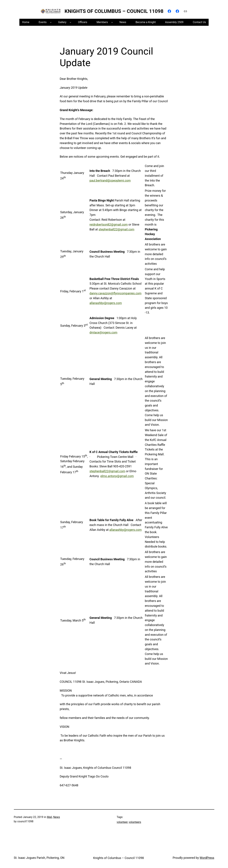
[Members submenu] (112, 22)
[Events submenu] (51, 22)
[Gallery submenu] (70, 22)
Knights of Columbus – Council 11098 (114, 11)
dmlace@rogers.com (103, 332)
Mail (49, 817)
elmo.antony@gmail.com (117, 476)
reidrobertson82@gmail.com (109, 224)
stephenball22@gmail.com (116, 229)
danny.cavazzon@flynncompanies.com (116, 293)
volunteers (135, 822)
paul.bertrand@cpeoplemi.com (110, 180)
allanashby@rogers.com (106, 303)
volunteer (122, 822)
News (56, 817)
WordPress (207, 858)
